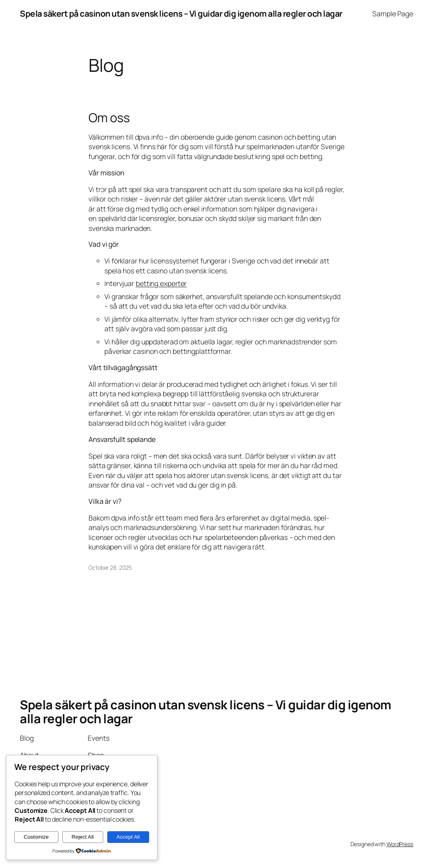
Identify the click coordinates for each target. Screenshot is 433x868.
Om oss (109, 118)
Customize (36, 837)
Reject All (83, 837)
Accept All (128, 837)
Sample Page (393, 13)
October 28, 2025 (110, 567)
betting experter (161, 283)
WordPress (400, 844)
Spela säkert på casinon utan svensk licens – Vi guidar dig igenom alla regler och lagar (181, 13)
